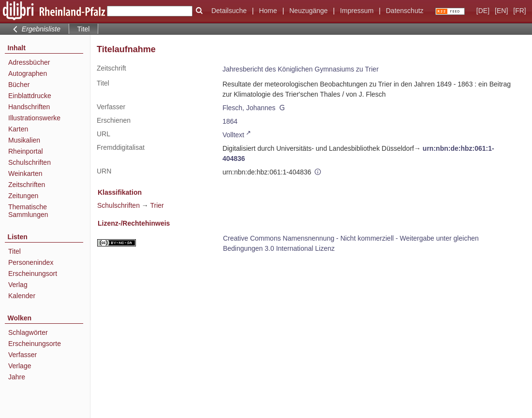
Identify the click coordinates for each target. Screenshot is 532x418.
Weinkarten (25, 173)
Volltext (233, 135)
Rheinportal (26, 151)
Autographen (28, 73)
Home (268, 11)
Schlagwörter (28, 332)
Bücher (19, 85)
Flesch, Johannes (249, 108)
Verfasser (22, 355)
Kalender (22, 296)
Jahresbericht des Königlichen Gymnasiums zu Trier (301, 69)
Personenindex (31, 262)
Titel (15, 251)
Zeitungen (23, 196)
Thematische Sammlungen (28, 211)
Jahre (17, 377)
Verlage (20, 366)
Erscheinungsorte (35, 344)
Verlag (18, 285)
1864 (230, 121)
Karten (18, 129)
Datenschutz (405, 11)
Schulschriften (30, 162)
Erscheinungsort (33, 274)
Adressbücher (29, 62)
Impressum (357, 11)
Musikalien (24, 140)
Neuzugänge (308, 11)
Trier (157, 205)
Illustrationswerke (34, 118)
